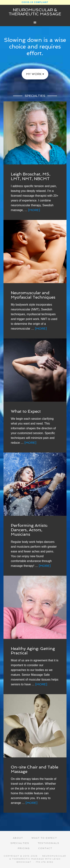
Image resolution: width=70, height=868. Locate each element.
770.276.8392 (45, 862)
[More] (34, 210)
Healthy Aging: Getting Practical (33, 651)
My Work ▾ (35, 74)
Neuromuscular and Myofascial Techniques (33, 295)
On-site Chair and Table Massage (35, 769)
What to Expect (26, 411)
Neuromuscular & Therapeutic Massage (35, 12)
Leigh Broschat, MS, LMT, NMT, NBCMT (31, 176)
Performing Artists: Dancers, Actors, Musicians (29, 530)
